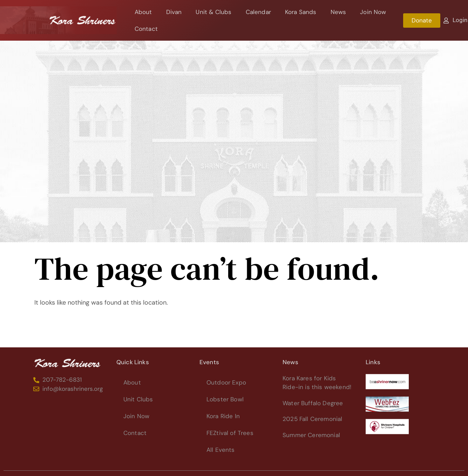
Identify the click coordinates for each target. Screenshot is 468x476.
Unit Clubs (138, 399)
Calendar (258, 12)
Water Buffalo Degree (313, 403)
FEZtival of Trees (230, 433)
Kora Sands (301, 12)
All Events (221, 450)
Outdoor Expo (226, 382)
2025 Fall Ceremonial (312, 419)
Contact (146, 29)
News (338, 12)
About (143, 12)
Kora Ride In (223, 416)
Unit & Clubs (213, 12)
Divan (174, 12)
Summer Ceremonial (311, 435)
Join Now (373, 12)
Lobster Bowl (225, 399)
